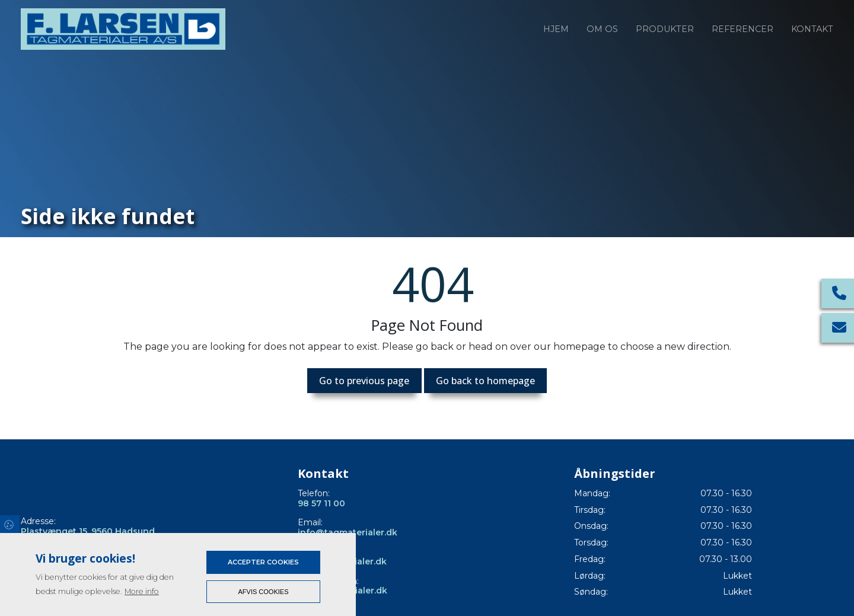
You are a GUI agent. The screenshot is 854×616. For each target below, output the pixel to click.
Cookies (10, 524)
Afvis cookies (264, 592)
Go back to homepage (485, 381)
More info (142, 591)
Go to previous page (364, 381)
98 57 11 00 (321, 504)
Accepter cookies (263, 562)
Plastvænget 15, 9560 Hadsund (88, 532)
